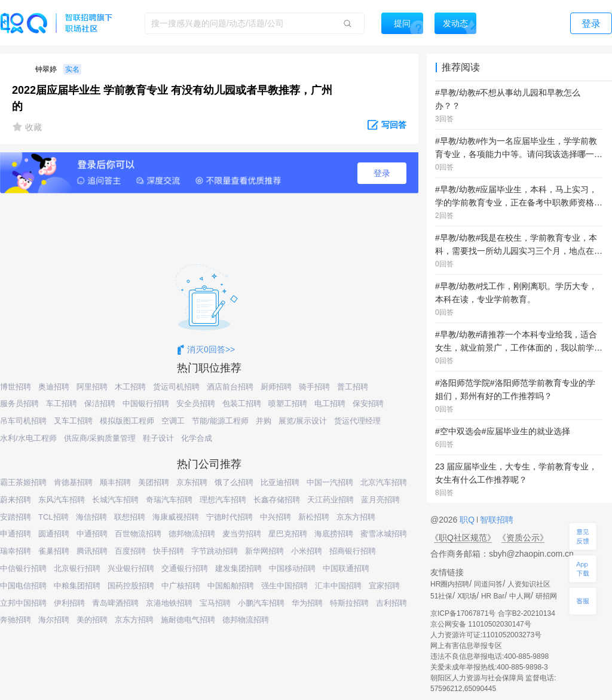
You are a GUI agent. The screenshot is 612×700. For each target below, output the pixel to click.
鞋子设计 (158, 438)
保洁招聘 (100, 403)
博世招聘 (16, 387)
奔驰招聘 (16, 620)
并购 (264, 421)
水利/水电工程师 (28, 438)
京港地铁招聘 (169, 603)
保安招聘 (368, 403)
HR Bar (493, 596)
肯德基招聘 (73, 482)
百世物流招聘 (138, 534)
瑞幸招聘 (16, 551)
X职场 (467, 596)
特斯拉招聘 (349, 603)
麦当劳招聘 (242, 534)
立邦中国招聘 (23, 603)
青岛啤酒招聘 (115, 603)
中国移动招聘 (292, 568)
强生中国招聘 (284, 586)
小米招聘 (307, 551)
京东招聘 (192, 482)
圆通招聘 (54, 534)
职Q (468, 520)
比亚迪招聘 (280, 482)
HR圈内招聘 (450, 584)
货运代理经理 (357, 421)
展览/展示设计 (303, 421)
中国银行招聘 (146, 403)
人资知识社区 (529, 584)
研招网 (546, 596)
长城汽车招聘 (115, 500)
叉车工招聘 (73, 421)
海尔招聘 (54, 620)
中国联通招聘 (346, 568)
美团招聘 (154, 482)
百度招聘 (130, 551)
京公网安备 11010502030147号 (481, 624)
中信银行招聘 (23, 568)
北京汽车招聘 (384, 482)
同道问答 (488, 584)
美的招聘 (92, 620)
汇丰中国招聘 (338, 586)
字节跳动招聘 (215, 551)
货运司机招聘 (176, 387)
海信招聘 (91, 517)
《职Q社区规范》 (463, 538)
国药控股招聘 (131, 586)
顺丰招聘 (115, 482)
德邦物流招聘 (192, 534)
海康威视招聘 (176, 517)
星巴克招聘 (288, 534)
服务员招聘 (19, 403)
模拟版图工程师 (127, 421)
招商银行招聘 (353, 551)
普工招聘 (353, 387)
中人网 (520, 596)
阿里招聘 (92, 387)
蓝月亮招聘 (380, 500)
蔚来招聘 (16, 500)
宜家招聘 (384, 586)
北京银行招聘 (77, 568)
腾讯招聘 (92, 551)
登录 (382, 173)
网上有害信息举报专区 (466, 646)
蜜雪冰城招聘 (384, 534)
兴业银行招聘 (131, 568)
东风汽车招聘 (62, 500)
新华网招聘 (264, 551)
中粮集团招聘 (77, 586)
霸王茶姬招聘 (23, 482)
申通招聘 (16, 534)
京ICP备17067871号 (463, 613)
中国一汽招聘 (330, 482)
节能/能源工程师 (220, 421)
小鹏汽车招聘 (261, 603)
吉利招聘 (391, 603)
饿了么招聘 (234, 482)
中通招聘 (92, 534)
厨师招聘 (276, 387)
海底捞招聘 (334, 534)
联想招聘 (130, 517)
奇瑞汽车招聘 (169, 500)
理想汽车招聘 (223, 500)
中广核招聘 (181, 586)
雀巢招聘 (54, 551)
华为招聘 (307, 603)
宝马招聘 (215, 603)
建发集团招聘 (238, 568)
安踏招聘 (16, 517)
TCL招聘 (53, 517)
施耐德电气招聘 (188, 620)
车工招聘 (62, 403)
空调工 (173, 421)
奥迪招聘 (54, 387)
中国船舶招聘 (231, 586)
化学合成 (197, 438)
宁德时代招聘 (229, 517)
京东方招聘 (356, 517)
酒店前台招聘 (230, 387)
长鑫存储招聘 (277, 500)
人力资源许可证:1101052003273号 (486, 635)
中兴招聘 (276, 517)
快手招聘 (169, 551)
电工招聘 (330, 403)
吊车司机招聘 (23, 421)
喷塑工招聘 (288, 403)
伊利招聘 (69, 603)
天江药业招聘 (331, 500)
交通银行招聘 (185, 568)
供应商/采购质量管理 (100, 438)
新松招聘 (314, 517)
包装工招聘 (242, 403)
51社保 (441, 596)
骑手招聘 (314, 387)
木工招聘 (130, 387)
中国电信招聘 (23, 586)
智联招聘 (495, 520)
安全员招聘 (196, 403)
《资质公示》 (523, 538)
